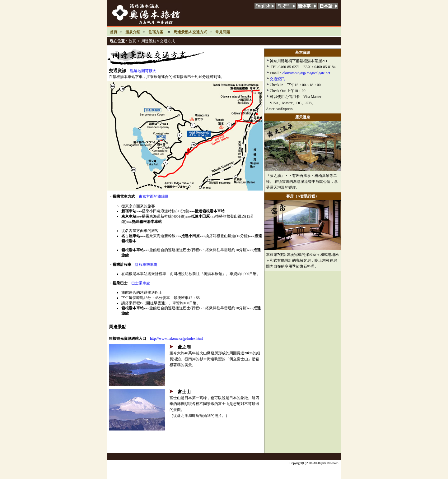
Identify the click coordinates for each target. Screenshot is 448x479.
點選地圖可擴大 (143, 71)
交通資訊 (277, 79)
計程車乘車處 (146, 265)
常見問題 (223, 32)
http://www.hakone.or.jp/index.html (177, 339)
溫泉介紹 (133, 32)
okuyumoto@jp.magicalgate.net (306, 73)
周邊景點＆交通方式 (190, 32)
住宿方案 (156, 32)
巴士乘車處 (141, 283)
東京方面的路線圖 (154, 196)
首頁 (114, 32)
